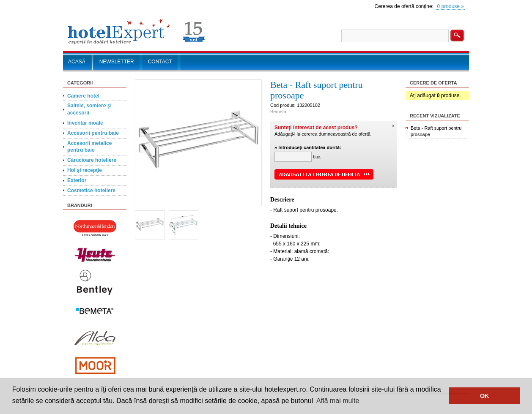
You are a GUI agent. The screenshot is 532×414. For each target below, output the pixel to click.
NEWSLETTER (117, 62)
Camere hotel (83, 96)
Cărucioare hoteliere (92, 160)
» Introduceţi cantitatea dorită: (308, 147)
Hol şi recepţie (85, 170)
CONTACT (160, 62)
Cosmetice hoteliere (91, 191)
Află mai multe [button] (338, 401)
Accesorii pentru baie (93, 133)
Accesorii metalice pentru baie (89, 147)
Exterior (77, 180)
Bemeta (278, 112)
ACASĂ (77, 62)
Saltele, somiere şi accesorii (89, 109)
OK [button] (485, 396)
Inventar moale (85, 123)
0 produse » (451, 6)
